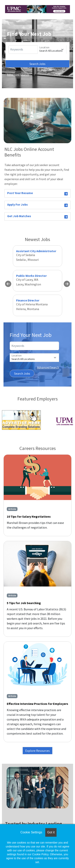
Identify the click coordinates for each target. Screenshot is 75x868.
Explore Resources (37, 751)
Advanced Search (18, 75)
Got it (51, 832)
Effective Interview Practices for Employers (37, 704)
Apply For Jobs (37, 205)
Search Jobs (37, 64)
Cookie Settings (31, 832)
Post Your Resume (37, 194)
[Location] (52, 49)
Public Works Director (31, 276)
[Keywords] (23, 49)
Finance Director (28, 300)
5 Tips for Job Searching (24, 603)
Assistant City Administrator (36, 251)
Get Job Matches (37, 217)
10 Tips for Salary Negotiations (29, 516)
